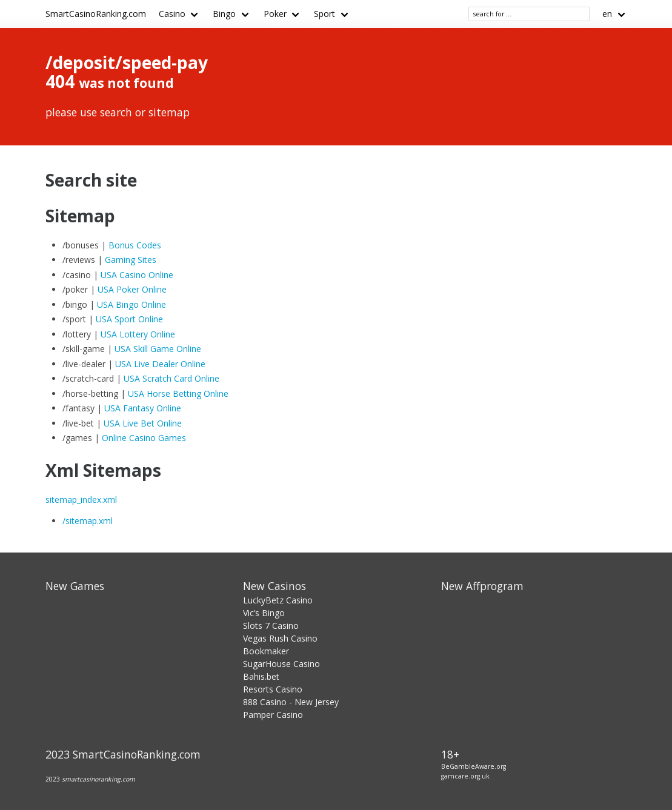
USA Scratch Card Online (171, 378)
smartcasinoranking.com (98, 779)
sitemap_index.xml (81, 500)
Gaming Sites (131, 260)
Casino (172, 14)
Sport (324, 14)
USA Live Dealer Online (160, 364)
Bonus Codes (135, 245)
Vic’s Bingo (264, 613)
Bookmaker (266, 651)
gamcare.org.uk (465, 776)
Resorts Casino (273, 689)
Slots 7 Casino (271, 626)
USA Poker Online (132, 289)
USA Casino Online (137, 275)
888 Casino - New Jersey (291, 702)
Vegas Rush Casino (280, 638)
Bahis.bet (261, 676)
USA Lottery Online (138, 334)
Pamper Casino (273, 715)
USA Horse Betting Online (178, 393)
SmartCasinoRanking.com (96, 14)
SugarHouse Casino (281, 664)
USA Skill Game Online (158, 349)
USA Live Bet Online (143, 423)
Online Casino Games (144, 438)
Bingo (224, 14)
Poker (275, 14)
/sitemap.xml (88, 521)
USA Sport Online (129, 319)
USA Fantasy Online (143, 408)
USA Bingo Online (131, 304)
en (607, 14)
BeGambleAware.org (474, 766)
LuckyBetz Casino (278, 600)
